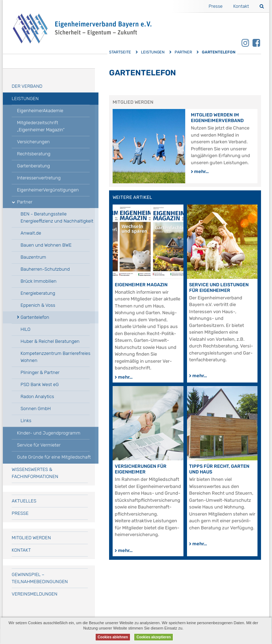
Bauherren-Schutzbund (45, 269)
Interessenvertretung (39, 178)
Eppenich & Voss (38, 305)
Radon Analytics (37, 396)
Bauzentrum (33, 257)
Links (26, 421)
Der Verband (27, 86)
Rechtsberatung (34, 154)
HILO (25, 329)
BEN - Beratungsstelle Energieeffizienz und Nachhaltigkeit (57, 217)
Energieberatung (38, 293)
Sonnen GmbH (36, 409)
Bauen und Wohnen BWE (46, 245)
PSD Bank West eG (40, 384)
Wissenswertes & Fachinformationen (35, 473)
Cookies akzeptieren (154, 637)
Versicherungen (33, 142)
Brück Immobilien (39, 281)
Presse (216, 6)
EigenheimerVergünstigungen (48, 190)
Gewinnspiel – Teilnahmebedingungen (40, 578)
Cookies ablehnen (113, 637)
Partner (183, 52)
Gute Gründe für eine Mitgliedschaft (54, 457)
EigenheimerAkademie (40, 111)
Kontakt (241, 6)
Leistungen (153, 52)
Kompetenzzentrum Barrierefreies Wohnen (55, 357)
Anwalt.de (31, 233)
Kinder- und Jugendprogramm (49, 433)
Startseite (120, 52)
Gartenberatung (33, 166)
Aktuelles (24, 501)
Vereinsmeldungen (35, 594)
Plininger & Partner (40, 372)
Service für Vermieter (39, 445)
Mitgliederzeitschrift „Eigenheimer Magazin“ (41, 126)
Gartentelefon (35, 317)
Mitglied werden (31, 538)
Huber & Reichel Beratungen (50, 341)
